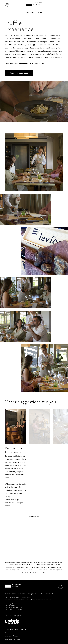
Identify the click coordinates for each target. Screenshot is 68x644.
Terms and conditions (12, 633)
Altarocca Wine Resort (34, 4)
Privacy (15, 636)
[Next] (41, 463)
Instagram (17, 616)
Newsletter (9, 630)
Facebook (8, 616)
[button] (66, 2)
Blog (16, 630)
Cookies (8, 636)
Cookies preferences (12, 639)
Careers (23, 630)
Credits (24, 633)
